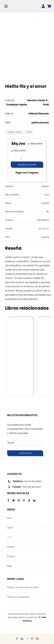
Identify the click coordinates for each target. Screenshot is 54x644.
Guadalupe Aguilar (17, 105)
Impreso (45, 186)
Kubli (46, 105)
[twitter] (14, 500)
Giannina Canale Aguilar (38, 100)
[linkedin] (34, 500)
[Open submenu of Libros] (42, 528)
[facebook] (8, 500)
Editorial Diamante (39, 114)
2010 (47, 195)
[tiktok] (29, 500)
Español (45, 203)
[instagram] (19, 500)
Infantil (29, 132)
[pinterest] (24, 500)
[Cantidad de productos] (21, 159)
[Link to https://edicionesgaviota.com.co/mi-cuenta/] (43, 6)
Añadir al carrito (27, 165)
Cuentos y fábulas (15, 132)
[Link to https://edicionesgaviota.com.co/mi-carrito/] (49, 6)
